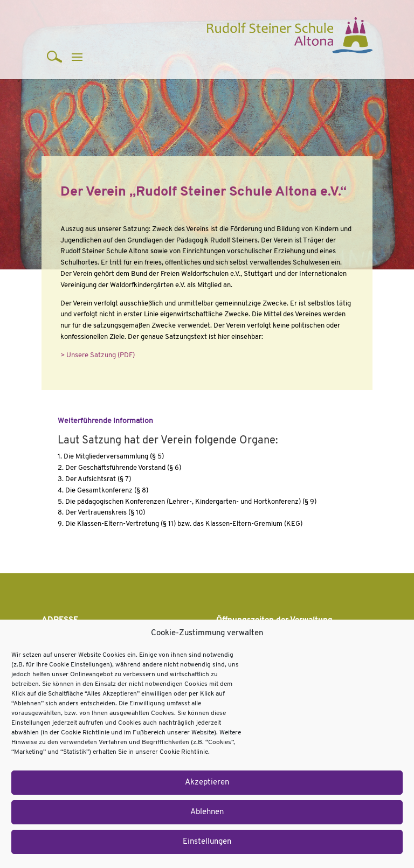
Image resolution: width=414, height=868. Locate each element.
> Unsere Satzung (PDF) (98, 355)
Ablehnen (207, 812)
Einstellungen (207, 842)
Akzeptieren (207, 783)
